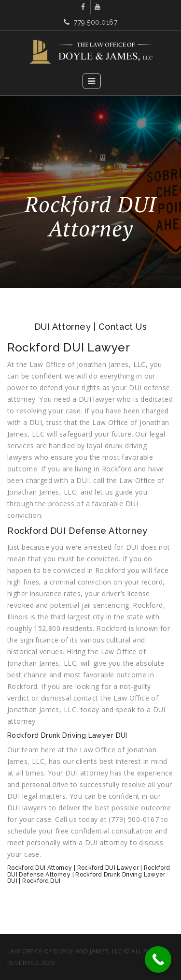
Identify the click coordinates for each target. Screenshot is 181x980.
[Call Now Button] (158, 959)
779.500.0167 (96, 22)
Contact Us (123, 327)
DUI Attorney (63, 327)
